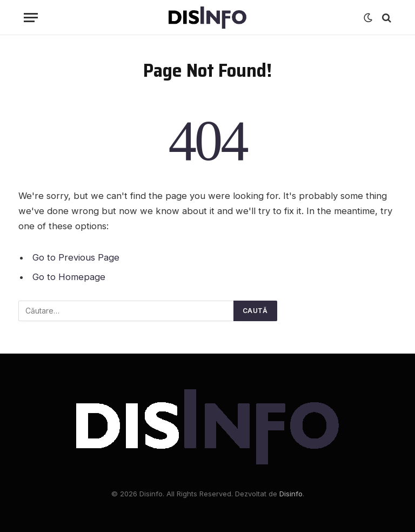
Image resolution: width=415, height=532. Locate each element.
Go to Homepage (69, 277)
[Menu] (31, 18)
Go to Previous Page (76, 257)
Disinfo (291, 494)
